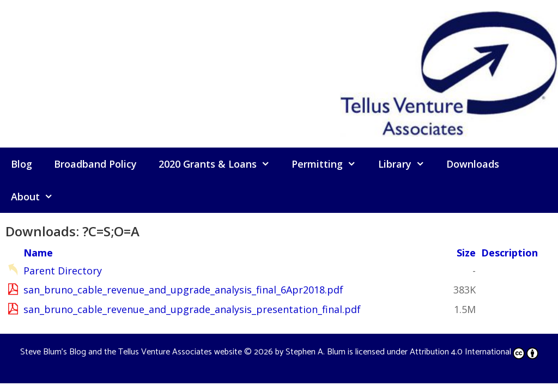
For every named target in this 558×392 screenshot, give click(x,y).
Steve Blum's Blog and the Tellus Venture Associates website (131, 352)
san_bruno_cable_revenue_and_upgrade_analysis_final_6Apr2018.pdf (183, 290)
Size (466, 253)
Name (38, 253)
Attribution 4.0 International (474, 352)
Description (510, 253)
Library (407, 164)
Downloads (473, 164)
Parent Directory (63, 271)
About (37, 197)
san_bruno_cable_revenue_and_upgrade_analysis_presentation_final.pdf (192, 309)
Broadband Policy (95, 164)
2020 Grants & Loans (220, 164)
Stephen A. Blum (316, 352)
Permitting (329, 164)
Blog (22, 164)
